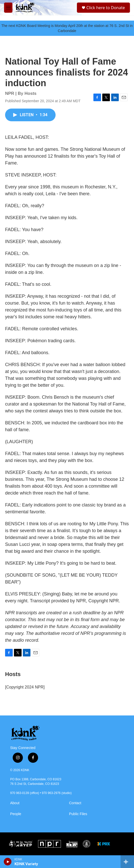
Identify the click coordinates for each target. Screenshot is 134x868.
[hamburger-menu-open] (8, 8)
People (16, 814)
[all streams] (127, 862)
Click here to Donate (106, 8)
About (15, 803)
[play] (8, 862)
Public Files (78, 814)
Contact (75, 803)
